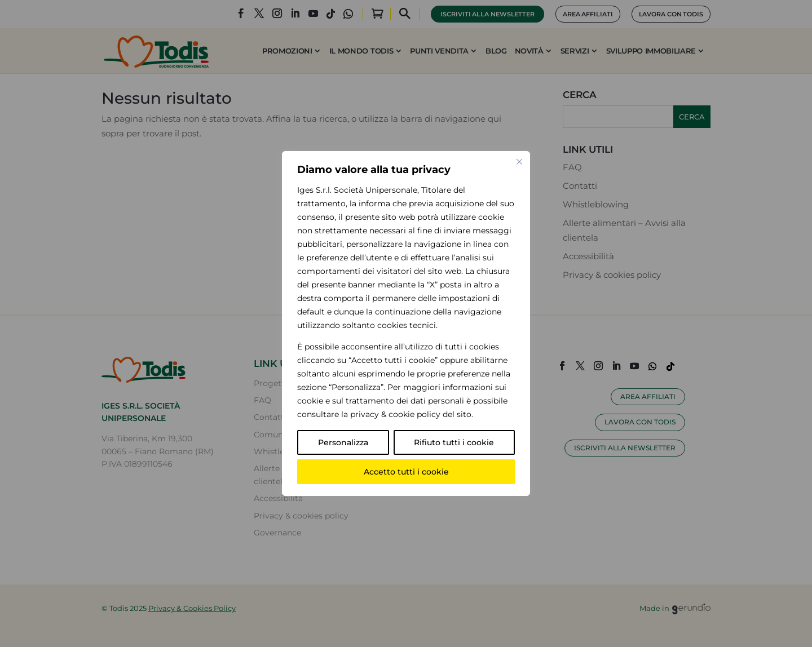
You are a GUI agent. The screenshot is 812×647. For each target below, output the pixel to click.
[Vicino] (519, 162)
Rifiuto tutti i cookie (454, 442)
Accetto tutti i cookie (406, 472)
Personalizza (343, 442)
